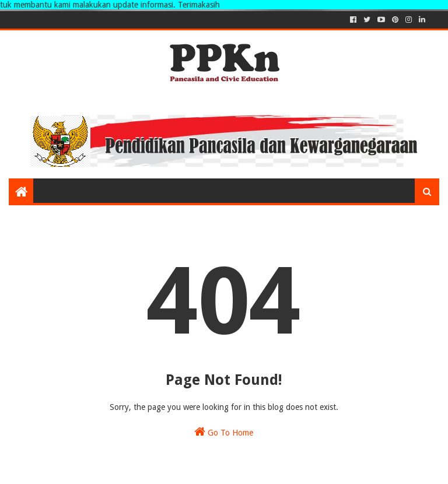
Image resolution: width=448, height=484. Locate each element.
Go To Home (224, 432)
